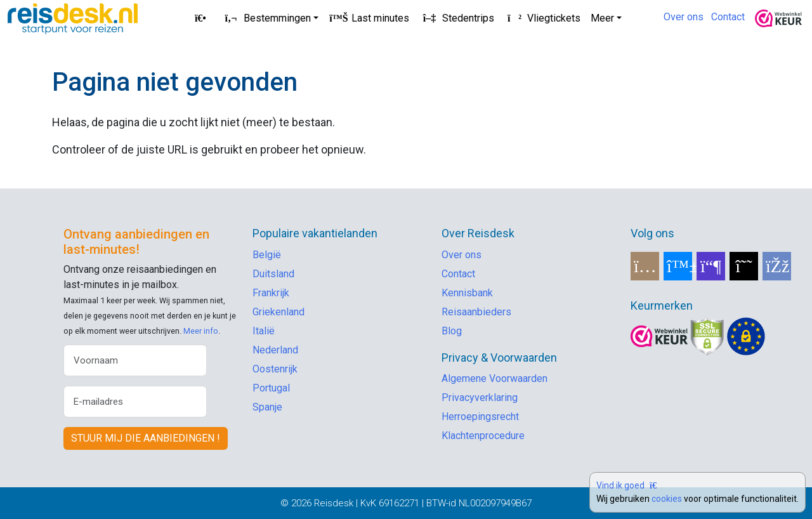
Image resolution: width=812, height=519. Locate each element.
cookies (667, 499)
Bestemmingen (266, 18)
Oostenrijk (275, 369)
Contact (728, 17)
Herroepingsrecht (480, 417)
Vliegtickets (542, 18)
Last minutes (369, 18)
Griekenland (278, 312)
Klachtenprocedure (483, 436)
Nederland (275, 350)
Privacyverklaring (480, 397)
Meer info (201, 331)
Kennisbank (467, 293)
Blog (452, 331)
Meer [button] (602, 18)
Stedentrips (457, 18)
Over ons (684, 17)
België (267, 255)
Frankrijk (271, 293)
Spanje (267, 407)
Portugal (271, 388)
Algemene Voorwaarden (494, 378)
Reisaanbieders (476, 312)
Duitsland (273, 274)
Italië (264, 331)
